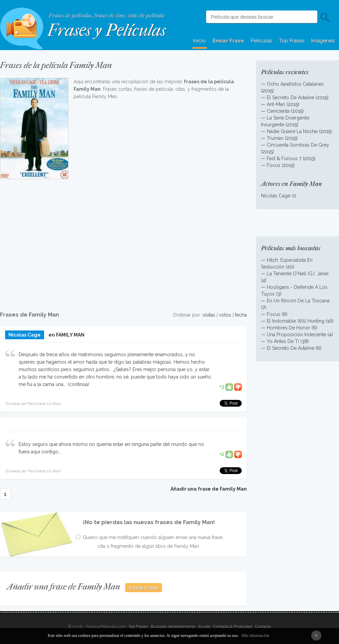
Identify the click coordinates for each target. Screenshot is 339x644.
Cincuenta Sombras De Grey (298, 145)
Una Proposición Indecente (296, 335)
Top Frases (292, 41)
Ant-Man (276, 104)
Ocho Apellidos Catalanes (295, 84)
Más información (255, 636)
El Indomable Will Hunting (296, 321)
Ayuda (204, 626)
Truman (275, 138)
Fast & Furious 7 (284, 158)
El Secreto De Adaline (291, 98)
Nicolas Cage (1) (279, 196)
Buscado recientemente (173, 626)
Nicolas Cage (25, 335)
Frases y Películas (107, 30)
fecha (241, 315)
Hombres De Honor (288, 328)
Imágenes (323, 41)
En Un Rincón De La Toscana (298, 301)
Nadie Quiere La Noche (292, 131)
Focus (274, 165)
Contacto (263, 626)
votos (225, 315)
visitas (209, 315)
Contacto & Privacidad (233, 626)
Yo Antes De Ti (283, 341)
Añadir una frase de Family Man (209, 489)
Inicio (200, 41)
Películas (262, 41)
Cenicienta (278, 111)
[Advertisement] (123, 241)
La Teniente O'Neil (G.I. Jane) (298, 274)
